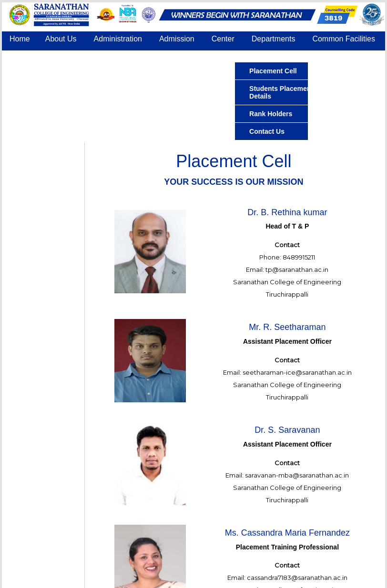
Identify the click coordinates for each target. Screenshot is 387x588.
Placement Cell (273, 71)
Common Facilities (344, 39)
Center (223, 39)
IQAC (133, 56)
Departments (274, 39)
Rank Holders (271, 114)
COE (166, 56)
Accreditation (85, 56)
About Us (61, 39)
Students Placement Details (281, 92)
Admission (177, 39)
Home (20, 39)
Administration (118, 39)
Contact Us (209, 56)
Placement (28, 56)
